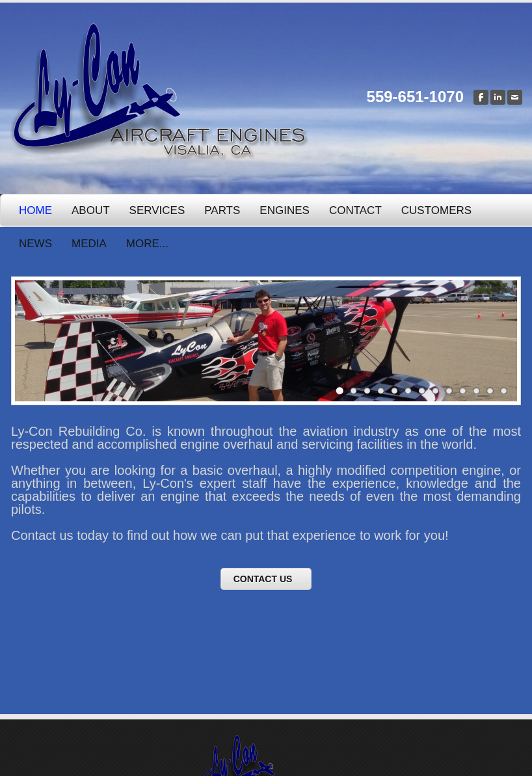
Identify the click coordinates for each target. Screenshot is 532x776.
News (35, 244)
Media (89, 244)
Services (157, 210)
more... (147, 244)
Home (35, 210)
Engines (285, 210)
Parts (222, 210)
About (91, 210)
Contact (355, 210)
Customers (436, 210)
